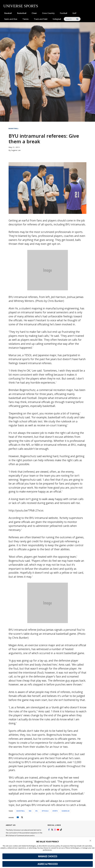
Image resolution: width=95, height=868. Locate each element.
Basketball (22, 13)
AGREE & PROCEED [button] (48, 864)
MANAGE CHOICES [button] (48, 856)
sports (55, 811)
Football (64, 13)
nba (30, 811)
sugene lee (66, 811)
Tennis (26, 19)
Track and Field (41, 19)
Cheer (34, 13)
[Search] (72, 19)
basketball (21, 811)
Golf (74, 13)
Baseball (8, 13)
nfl (37, 811)
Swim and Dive (11, 19)
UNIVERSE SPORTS (21, 6)
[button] (90, 840)
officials (45, 811)
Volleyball (57, 19)
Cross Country (48, 13)
